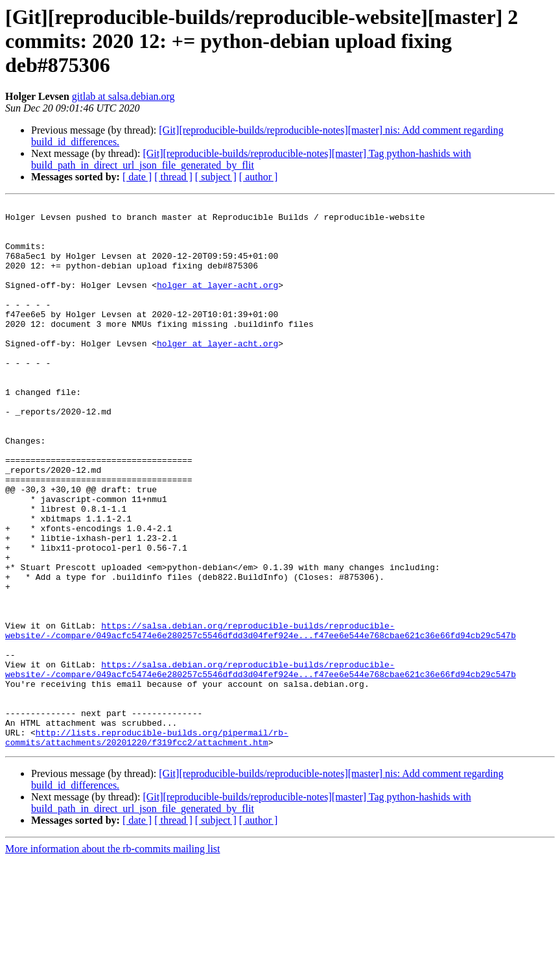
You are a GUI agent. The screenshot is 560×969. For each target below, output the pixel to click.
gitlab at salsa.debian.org (123, 96)
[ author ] (259, 177)
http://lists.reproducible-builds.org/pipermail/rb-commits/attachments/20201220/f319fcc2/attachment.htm (147, 845)
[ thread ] (173, 177)
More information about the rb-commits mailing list (113, 958)
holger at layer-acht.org (217, 302)
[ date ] (137, 177)
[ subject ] (216, 177)
